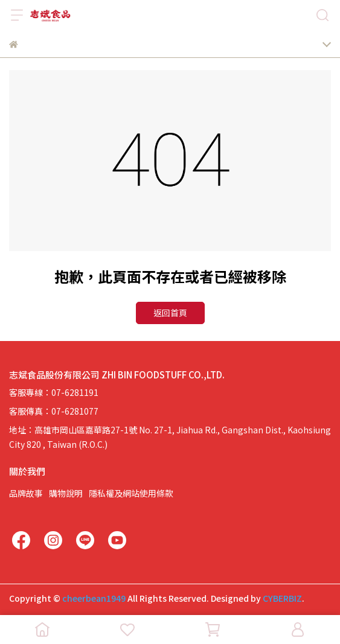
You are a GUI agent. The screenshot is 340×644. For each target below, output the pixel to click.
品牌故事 (26, 493)
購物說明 (66, 493)
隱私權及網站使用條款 (131, 493)
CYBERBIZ (282, 598)
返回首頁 (170, 313)
